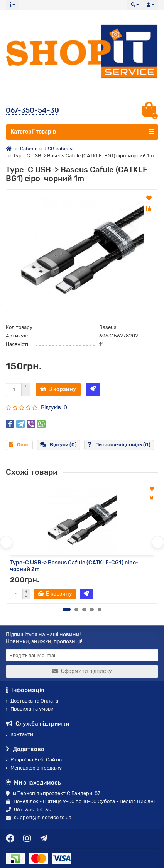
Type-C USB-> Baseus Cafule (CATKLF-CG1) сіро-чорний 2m (74, 566)
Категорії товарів (82, 132)
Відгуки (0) (58, 445)
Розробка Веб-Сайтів (34, 760)
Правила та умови (30, 709)
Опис (19, 445)
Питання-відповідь (119, 445)
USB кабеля (58, 149)
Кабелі (28, 149)
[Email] (82, 655)
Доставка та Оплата (32, 701)
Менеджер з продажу (34, 768)
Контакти (19, 734)
